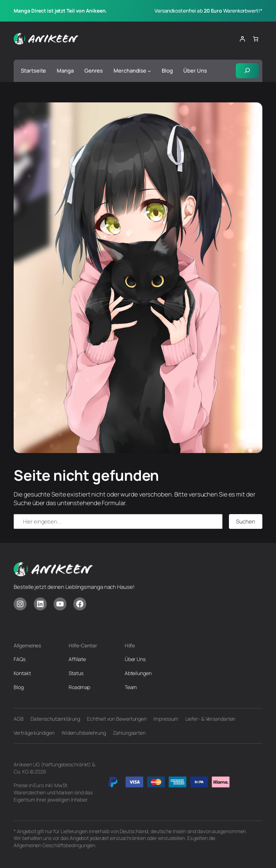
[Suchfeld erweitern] (247, 71)
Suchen (245, 521)
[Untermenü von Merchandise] (149, 71)
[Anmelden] (242, 39)
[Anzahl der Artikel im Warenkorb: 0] (255, 39)
